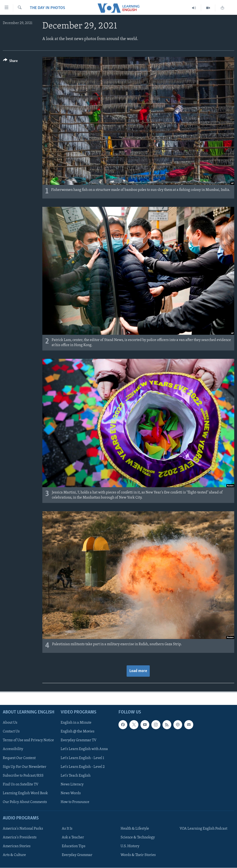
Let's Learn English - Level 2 (83, 767)
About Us (10, 723)
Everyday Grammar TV (79, 741)
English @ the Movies (78, 732)
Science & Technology (138, 837)
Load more (138, 671)
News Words (71, 793)
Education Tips (74, 846)
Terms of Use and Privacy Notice (28, 741)
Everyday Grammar (77, 855)
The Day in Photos (47, 8)
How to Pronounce (75, 802)
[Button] (10, 62)
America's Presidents (20, 837)
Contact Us (11, 732)
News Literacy (72, 784)
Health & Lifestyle (135, 829)
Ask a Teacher (73, 837)
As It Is (67, 829)
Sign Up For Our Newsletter (25, 767)
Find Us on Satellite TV (21, 784)
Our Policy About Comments (25, 802)
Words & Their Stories (138, 855)
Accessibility (13, 749)
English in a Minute (76, 723)
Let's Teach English (76, 776)
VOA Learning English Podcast (203, 829)
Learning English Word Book (25, 793)
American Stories (17, 846)
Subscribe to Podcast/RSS (23, 776)
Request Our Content (19, 758)
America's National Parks (23, 829)
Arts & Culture (14, 855)
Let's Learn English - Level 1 (82, 758)
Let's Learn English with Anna (84, 749)
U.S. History (130, 846)
